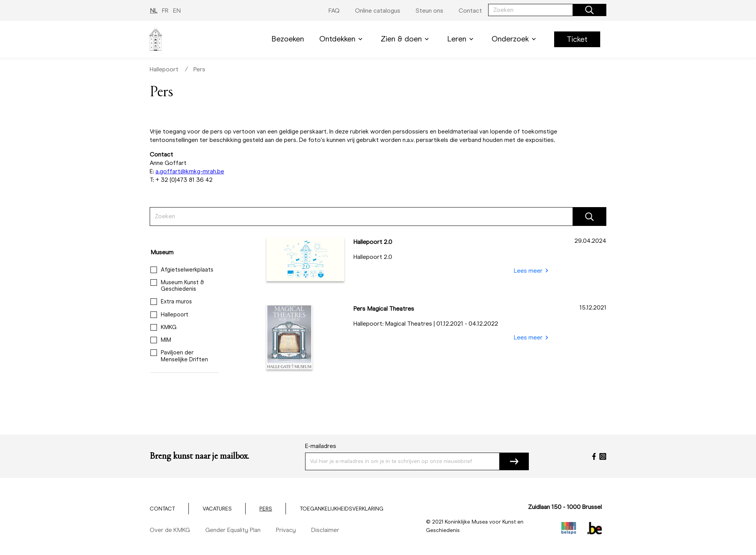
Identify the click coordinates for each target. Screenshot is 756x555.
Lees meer (531, 271)
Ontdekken (342, 39)
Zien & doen (406, 39)
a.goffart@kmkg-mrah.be (190, 171)
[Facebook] (594, 456)
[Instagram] (603, 456)
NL (154, 11)
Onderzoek (515, 39)
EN (177, 11)
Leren (462, 39)
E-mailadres (321, 446)
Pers (199, 69)
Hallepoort (164, 69)
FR (165, 11)
